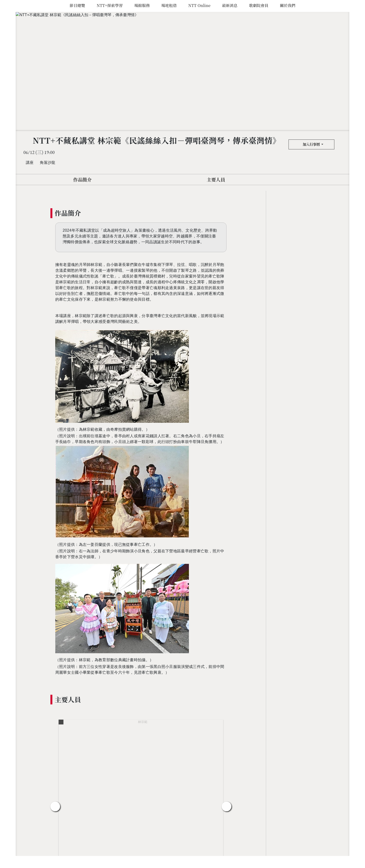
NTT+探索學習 (110, 5)
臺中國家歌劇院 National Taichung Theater (10, 434)
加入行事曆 (310, 144)
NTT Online (199, 5)
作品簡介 (82, 179)
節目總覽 (77, 5)
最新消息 (230, 5)
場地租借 (169, 5)
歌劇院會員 (259, 5)
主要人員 (216, 179)
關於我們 (288, 5)
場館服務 (142, 5)
